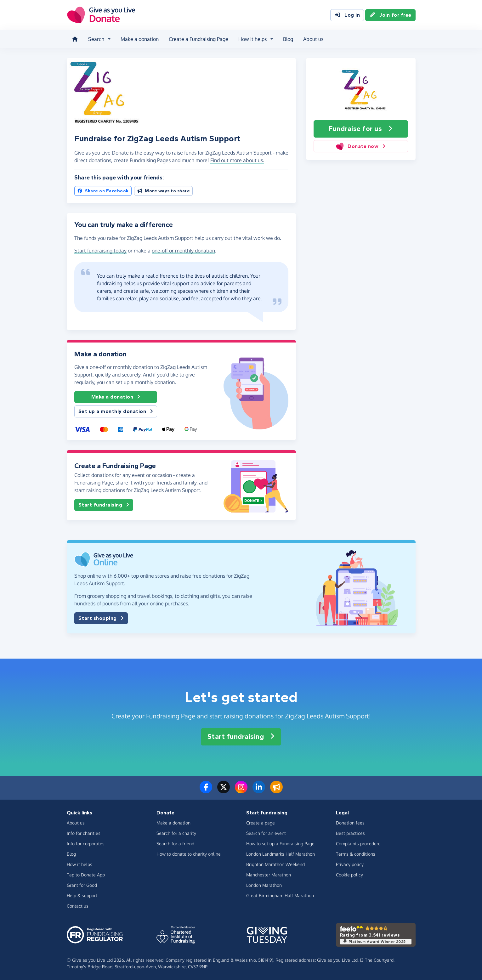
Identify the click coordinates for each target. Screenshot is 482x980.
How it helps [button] (252, 39)
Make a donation (140, 39)
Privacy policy (350, 864)
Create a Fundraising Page (198, 39)
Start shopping (101, 618)
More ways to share (164, 191)
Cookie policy (349, 875)
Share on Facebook (103, 191)
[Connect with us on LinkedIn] (259, 791)
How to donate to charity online (189, 854)
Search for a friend (175, 844)
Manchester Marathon (269, 875)
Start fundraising (104, 505)
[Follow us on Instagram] (241, 791)
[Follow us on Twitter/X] (224, 791)
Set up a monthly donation (116, 411)
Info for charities (84, 833)
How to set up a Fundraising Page (280, 844)
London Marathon (264, 885)
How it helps (79, 864)
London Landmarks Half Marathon (281, 854)
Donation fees (350, 823)
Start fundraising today (100, 251)
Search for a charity (176, 833)
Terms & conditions (356, 854)
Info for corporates (86, 844)
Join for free (390, 15)
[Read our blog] (276, 791)
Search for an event (266, 833)
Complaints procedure (358, 844)
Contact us (78, 906)
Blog (288, 39)
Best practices (350, 833)
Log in (347, 15)
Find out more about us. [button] (237, 160)
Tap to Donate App (86, 875)
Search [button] (96, 39)
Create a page (261, 823)
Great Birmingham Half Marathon (280, 895)
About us (313, 39)
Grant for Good (82, 885)
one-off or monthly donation (183, 251)
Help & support (82, 895)
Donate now (361, 146)
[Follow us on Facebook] (206, 791)
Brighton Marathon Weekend (275, 864)
